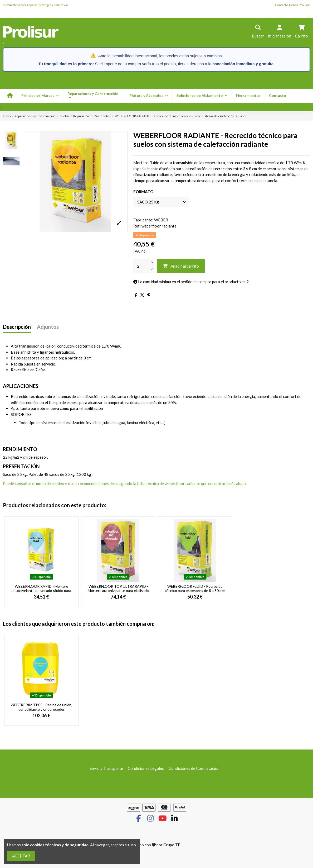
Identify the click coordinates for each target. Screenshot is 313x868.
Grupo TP (172, 845)
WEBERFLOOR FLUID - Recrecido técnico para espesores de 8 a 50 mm (195, 589)
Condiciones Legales (146, 768)
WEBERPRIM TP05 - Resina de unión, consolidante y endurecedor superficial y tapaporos (41, 709)
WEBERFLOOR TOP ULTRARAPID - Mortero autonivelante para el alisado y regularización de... (118, 591)
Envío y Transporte (106, 768)
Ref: (137, 226)
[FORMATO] (161, 202)
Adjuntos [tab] (48, 327)
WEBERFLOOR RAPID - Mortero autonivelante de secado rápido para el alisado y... (41, 591)
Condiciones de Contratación (194, 768)
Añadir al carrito (181, 266)
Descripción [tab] (17, 327)
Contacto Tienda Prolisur (293, 5)
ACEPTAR (21, 856)
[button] (148, 96)
